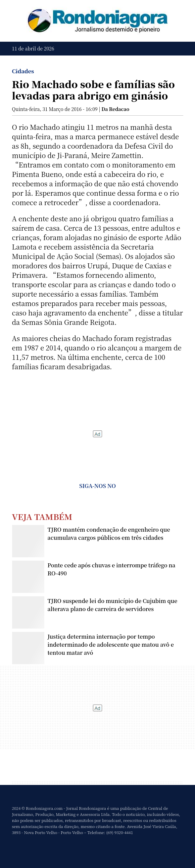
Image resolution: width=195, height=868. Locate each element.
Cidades (23, 71)
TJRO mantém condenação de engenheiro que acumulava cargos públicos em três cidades (109, 534)
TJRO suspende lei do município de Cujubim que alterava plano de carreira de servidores (113, 605)
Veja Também (42, 516)
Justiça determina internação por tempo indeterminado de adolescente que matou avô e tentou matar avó (111, 645)
